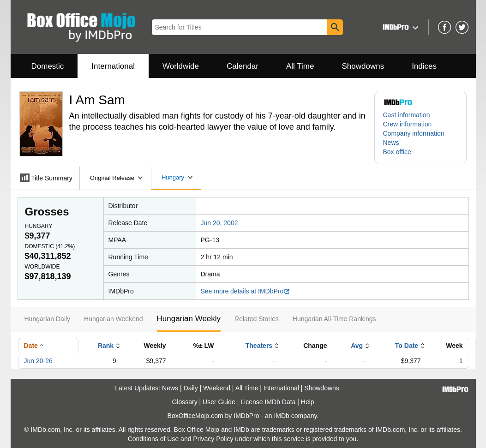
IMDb (281, 416)
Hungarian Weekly (189, 319)
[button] (399, 27)
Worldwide (181, 66)
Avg (357, 346)
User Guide (219, 402)
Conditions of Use (153, 439)
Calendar (243, 66)
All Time (300, 66)
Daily (191, 388)
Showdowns (363, 66)
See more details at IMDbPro (246, 291)
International (113, 66)
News (391, 143)
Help (308, 402)
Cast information (407, 115)
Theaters (259, 346)
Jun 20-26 (38, 361)
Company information (414, 133)
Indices (424, 66)
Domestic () (50, 246)
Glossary (184, 402)
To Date (407, 346)
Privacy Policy (213, 439)
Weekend (217, 388)
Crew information (408, 124)
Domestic (48, 66)
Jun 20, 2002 (219, 223)
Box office (397, 152)
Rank (106, 346)
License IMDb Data (268, 402)
